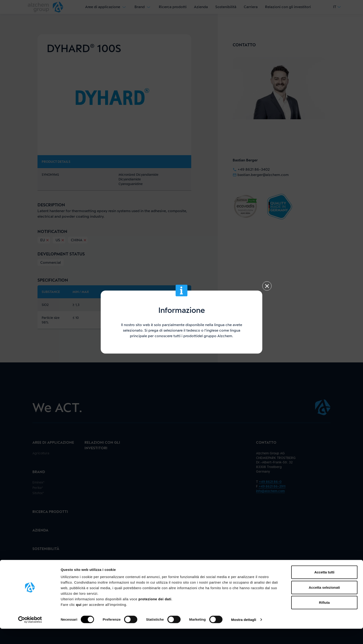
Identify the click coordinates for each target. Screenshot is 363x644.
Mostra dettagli (244, 635)
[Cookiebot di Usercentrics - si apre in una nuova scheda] (30, 635)
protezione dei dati (155, 614)
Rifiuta (324, 618)
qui (79, 620)
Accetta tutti (324, 587)
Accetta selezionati (324, 603)
